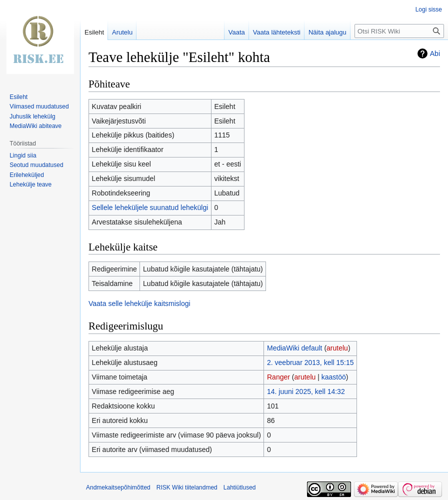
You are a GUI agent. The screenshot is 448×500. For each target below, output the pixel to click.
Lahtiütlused (240, 487)
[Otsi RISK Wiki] (399, 31)
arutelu (337, 348)
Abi (435, 53)
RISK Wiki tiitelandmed (187, 487)
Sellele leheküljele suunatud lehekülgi (150, 207)
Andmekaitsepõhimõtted (118, 487)
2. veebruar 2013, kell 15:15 (310, 362)
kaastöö (334, 377)
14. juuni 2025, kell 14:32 (306, 391)
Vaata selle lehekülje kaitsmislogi (139, 303)
